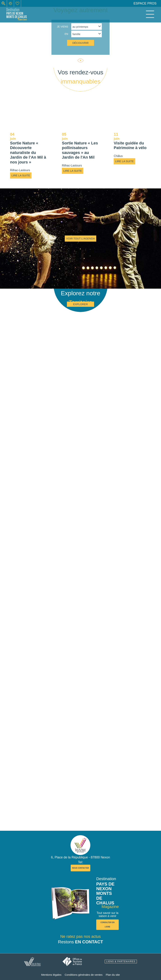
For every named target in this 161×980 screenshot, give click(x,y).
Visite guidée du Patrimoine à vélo (130, 145)
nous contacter (81, 868)
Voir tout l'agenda (81, 238)
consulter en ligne (107, 925)
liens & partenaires (121, 961)
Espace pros (145, 3)
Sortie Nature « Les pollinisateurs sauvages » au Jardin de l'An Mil (80, 150)
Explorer (81, 304)
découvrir (80, 43)
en (66, 34)
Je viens (62, 27)
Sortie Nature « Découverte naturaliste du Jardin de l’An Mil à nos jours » (28, 153)
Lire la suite (21, 175)
